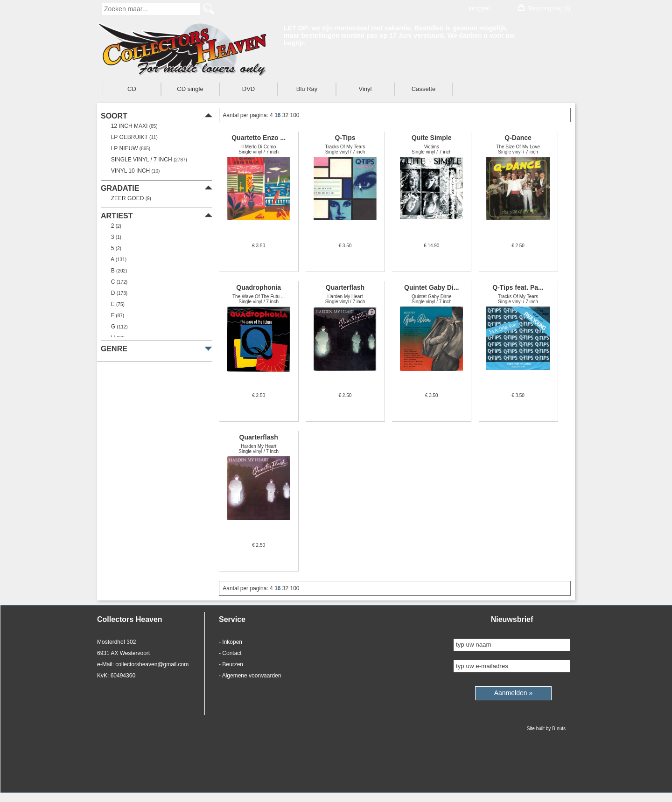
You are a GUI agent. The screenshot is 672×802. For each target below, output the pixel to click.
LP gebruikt (133, 137)
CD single (190, 89)
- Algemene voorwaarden (250, 676)
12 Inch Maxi (133, 126)
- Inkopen (231, 642)
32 (286, 115)
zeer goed (129, 198)
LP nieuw (129, 148)
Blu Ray (307, 89)
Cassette (423, 89)
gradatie (120, 188)
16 (278, 115)
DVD (248, 89)
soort (114, 116)
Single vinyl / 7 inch (147, 160)
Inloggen (479, 8)
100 (295, 115)
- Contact (230, 653)
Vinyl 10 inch (134, 171)
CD (132, 89)
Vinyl (365, 89)
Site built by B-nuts (546, 729)
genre (114, 349)
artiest (117, 216)
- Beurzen (231, 664)
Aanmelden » (514, 693)
